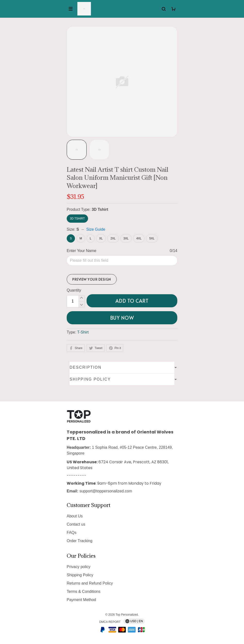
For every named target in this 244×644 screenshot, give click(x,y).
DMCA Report (110, 622)
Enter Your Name (81, 251)
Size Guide (96, 229)
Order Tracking (80, 541)
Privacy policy (79, 567)
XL (101, 238)
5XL (152, 238)
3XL (126, 238)
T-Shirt (83, 314)
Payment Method (81, 600)
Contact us (76, 524)
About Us (75, 516)
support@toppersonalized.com (106, 491)
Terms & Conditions (84, 591)
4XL (139, 238)
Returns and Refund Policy (90, 583)
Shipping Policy (80, 575)
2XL (113, 238)
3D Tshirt (100, 209)
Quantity (74, 272)
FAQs (72, 533)
